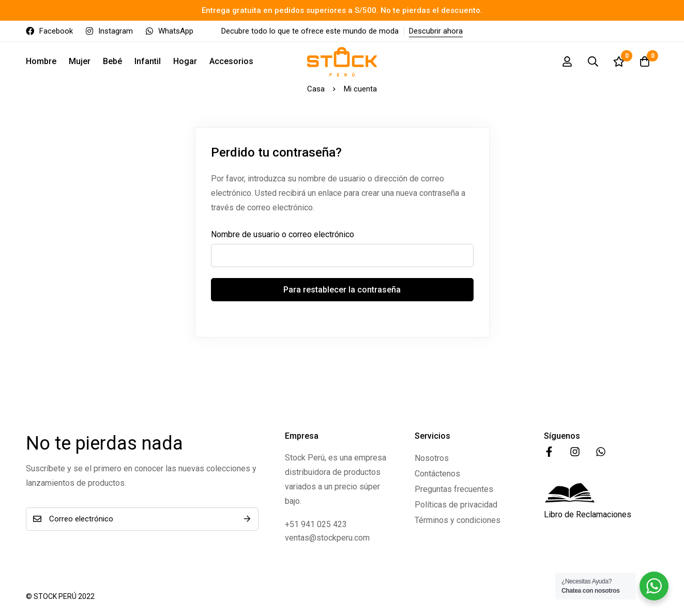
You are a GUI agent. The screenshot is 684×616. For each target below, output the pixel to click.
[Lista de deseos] (619, 61)
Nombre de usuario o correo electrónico (283, 234)
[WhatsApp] (601, 452)
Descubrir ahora (436, 31)
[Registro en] (567, 61)
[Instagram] (575, 452)
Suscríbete (247, 519)
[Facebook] (549, 452)
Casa (316, 89)
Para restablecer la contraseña (342, 290)
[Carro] (645, 61)
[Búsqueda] (593, 61)
